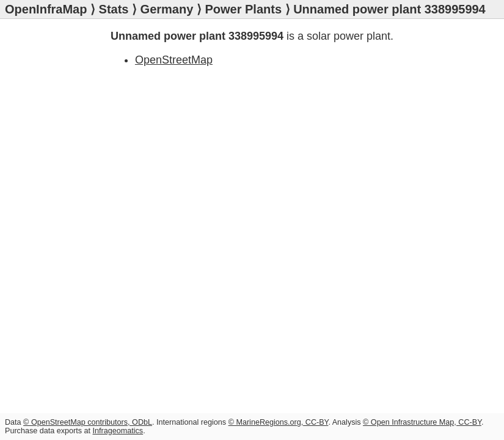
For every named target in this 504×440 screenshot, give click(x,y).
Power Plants (243, 9)
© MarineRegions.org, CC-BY (279, 422)
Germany (167, 9)
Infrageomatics (118, 431)
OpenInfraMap (46, 9)
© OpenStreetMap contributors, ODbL (88, 422)
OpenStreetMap (174, 60)
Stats (114, 9)
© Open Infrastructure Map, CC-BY (422, 422)
